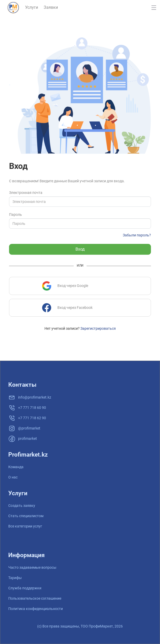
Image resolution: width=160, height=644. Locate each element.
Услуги (32, 7)
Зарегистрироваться (98, 328)
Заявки (51, 7)
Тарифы (15, 578)
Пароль (16, 214)
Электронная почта (26, 193)
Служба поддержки (25, 588)
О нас (13, 477)
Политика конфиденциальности (36, 609)
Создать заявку (22, 506)
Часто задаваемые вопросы (32, 567)
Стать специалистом (26, 516)
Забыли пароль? (137, 235)
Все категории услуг (25, 526)
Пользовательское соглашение (35, 598)
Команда (16, 467)
